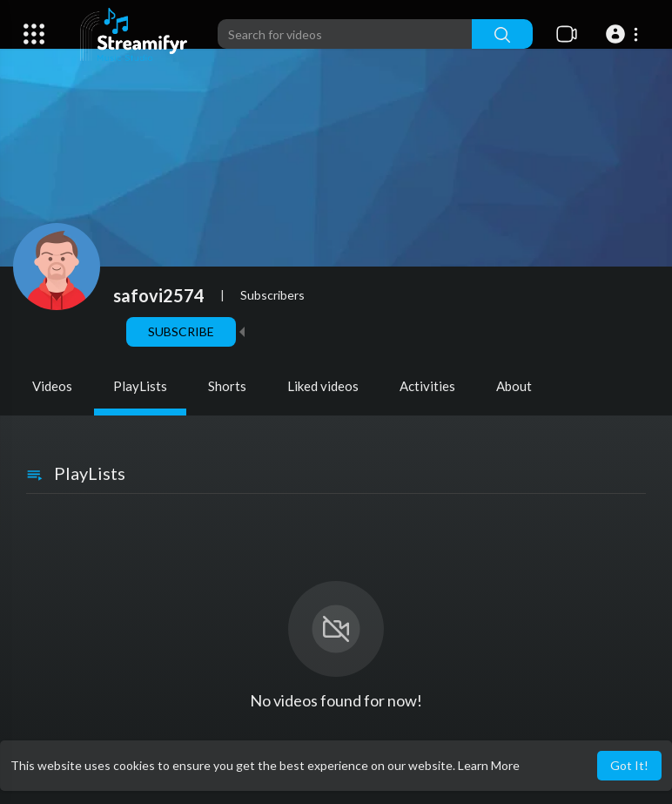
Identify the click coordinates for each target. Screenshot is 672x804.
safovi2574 (159, 295)
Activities (427, 386)
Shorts (227, 386)
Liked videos (323, 386)
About (514, 386)
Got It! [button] (629, 765)
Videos (52, 386)
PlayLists (140, 386)
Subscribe (181, 331)
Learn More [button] (489, 765)
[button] (625, 34)
